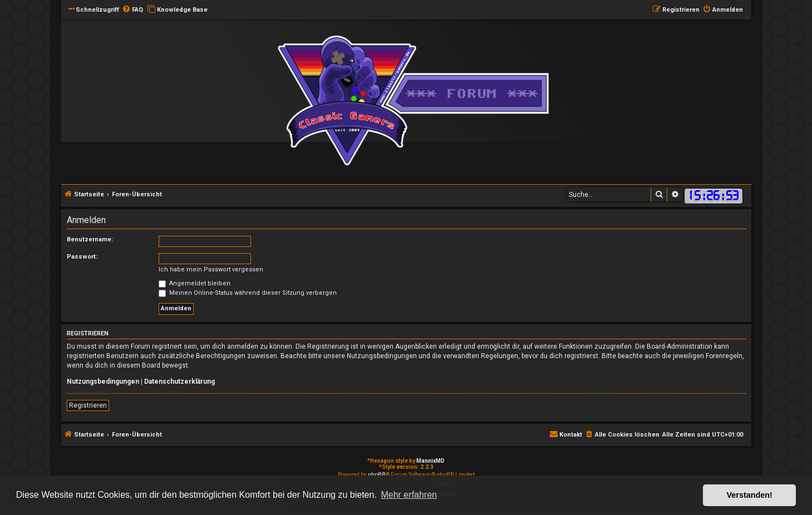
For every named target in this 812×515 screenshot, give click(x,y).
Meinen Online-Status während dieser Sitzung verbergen (248, 293)
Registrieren (88, 405)
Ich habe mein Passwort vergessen (211, 269)
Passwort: (82, 257)
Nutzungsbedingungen (103, 382)
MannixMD (430, 461)
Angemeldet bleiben (195, 283)
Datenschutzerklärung (179, 382)
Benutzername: (90, 239)
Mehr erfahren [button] (409, 495)
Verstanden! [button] (750, 495)
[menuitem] (132, 10)
